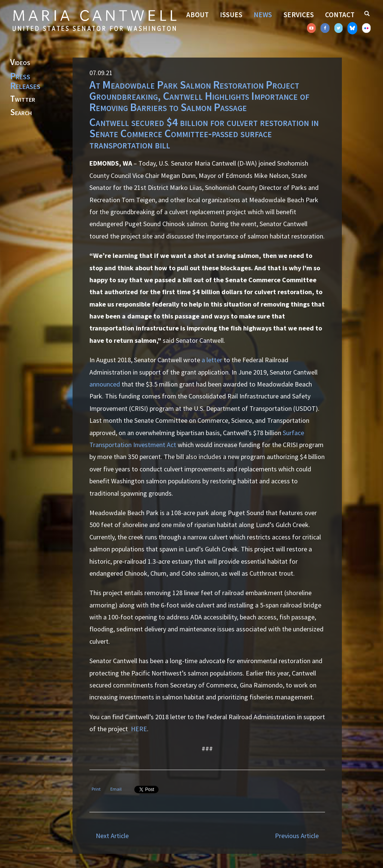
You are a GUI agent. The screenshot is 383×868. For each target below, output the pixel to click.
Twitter (23, 99)
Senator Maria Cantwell (94, 20)
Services (299, 15)
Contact (340, 15)
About (197, 15)
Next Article (112, 836)
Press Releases (25, 81)
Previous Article (297, 836)
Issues (231, 15)
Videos (20, 62)
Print (96, 789)
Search (21, 113)
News (263, 15)
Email (116, 789)
